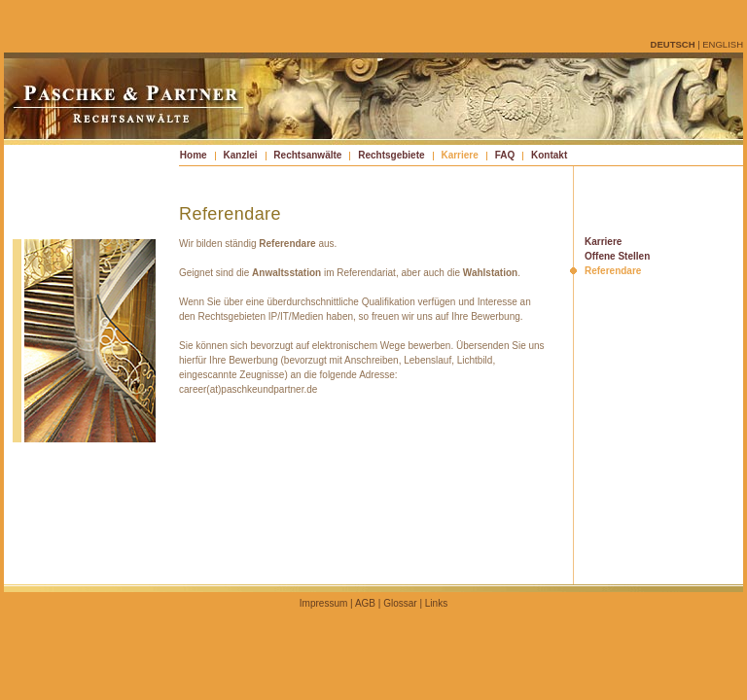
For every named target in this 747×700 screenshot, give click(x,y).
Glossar (400, 603)
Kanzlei (240, 155)
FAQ (505, 155)
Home (194, 155)
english (723, 44)
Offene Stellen (617, 256)
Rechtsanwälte (307, 155)
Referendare (613, 271)
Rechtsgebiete (391, 155)
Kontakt (549, 155)
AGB (365, 603)
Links (436, 603)
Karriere (459, 155)
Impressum (323, 603)
